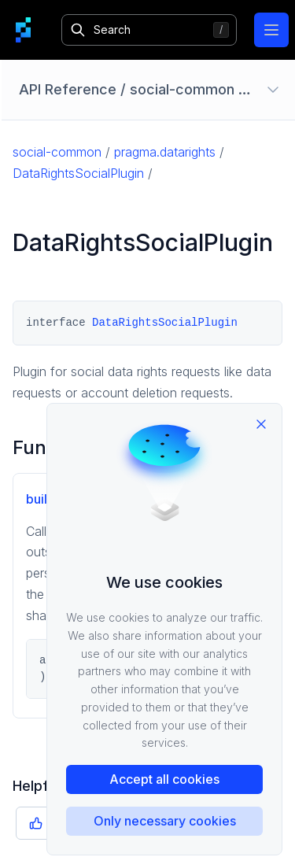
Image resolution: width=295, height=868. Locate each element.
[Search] (149, 30)
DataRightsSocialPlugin (78, 173)
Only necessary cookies (165, 821)
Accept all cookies (164, 779)
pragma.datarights (165, 152)
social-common (57, 152)
